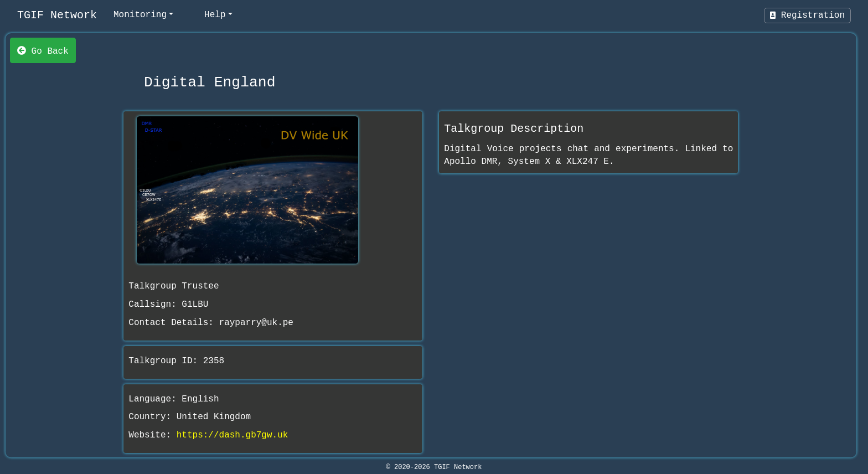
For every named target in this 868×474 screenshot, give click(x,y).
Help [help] (215, 15)
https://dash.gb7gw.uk (232, 435)
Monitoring (140, 15)
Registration (807, 16)
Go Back (43, 50)
